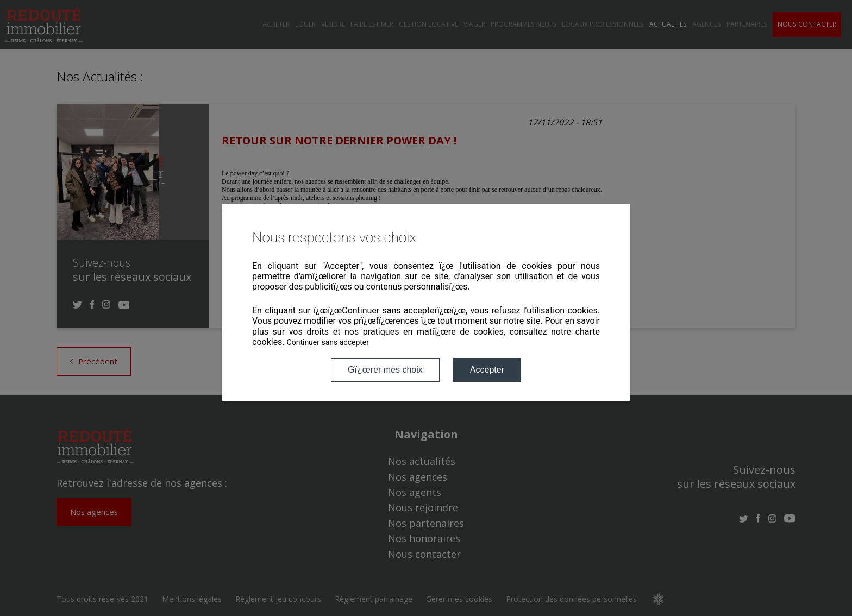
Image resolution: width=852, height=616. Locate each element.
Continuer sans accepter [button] (328, 342)
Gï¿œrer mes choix (385, 370)
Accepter (487, 370)
